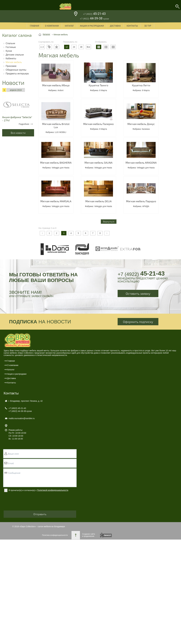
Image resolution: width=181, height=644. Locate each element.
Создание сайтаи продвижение (89, 535)
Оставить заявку (138, 293)
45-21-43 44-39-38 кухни (20, 410)
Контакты (132, 26)
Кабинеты (11, 58)
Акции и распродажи (92, 26)
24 (74, 47)
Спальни (10, 43)
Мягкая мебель (14, 62)
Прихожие (11, 66)
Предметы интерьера (17, 74)
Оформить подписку (138, 322)
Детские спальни (15, 55)
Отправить (40, 514)
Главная (34, 26)
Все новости (18, 133)
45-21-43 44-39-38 (94, 16)
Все (88, 47)
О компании (52, 26)
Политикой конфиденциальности (53, 490)
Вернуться (109, 221)
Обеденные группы (16, 70)
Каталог (69, 26)
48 (81, 47)
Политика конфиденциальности (55, 535)
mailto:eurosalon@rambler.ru (22, 418)
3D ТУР (148, 26)
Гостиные (11, 47)
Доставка (115, 26)
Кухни (9, 51)
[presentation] (26, 503)
